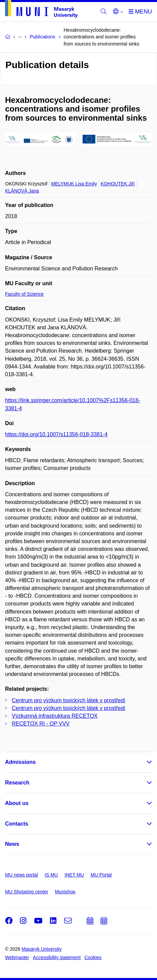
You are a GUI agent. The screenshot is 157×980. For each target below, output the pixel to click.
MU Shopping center (27, 892)
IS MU (51, 875)
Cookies (93, 957)
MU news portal (21, 875)
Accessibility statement (57, 957)
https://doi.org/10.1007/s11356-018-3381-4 (56, 434)
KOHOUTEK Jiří (118, 184)
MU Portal (101, 875)
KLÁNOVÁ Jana (22, 191)
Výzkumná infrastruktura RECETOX (55, 716)
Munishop (65, 892)
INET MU (74, 875)
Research (17, 783)
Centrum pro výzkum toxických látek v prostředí (69, 700)
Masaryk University (42, 949)
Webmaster (17, 957)
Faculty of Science (24, 294)
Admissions (20, 762)
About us (17, 803)
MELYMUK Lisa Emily (74, 184)
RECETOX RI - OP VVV (41, 724)
